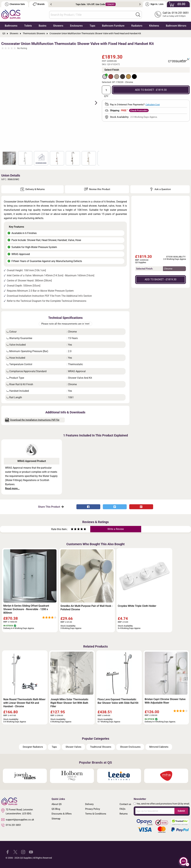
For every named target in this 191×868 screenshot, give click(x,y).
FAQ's (122, 809)
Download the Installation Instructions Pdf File (32, 420)
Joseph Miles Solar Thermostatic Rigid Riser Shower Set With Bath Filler (69, 703)
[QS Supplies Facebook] (8, 852)
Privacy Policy (93, 809)
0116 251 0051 (11, 825)
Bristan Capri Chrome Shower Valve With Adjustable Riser (165, 701)
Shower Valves (73, 747)
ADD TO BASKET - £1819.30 (151, 90)
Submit (181, 811)
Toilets (28, 26)
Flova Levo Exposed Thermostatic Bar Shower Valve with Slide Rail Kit (118, 701)
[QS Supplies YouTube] (31, 852)
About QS (57, 804)
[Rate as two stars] (74, 530)
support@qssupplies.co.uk (18, 820)
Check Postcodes (139, 110)
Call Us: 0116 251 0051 (176, 13)
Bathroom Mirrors (176, 26)
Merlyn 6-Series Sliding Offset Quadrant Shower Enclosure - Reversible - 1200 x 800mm (26, 609)
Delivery (89, 804)
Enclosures (76, 26)
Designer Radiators (33, 747)
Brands (39, 4)
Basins (42, 26)
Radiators (137, 26)
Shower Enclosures (130, 747)
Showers (58, 26)
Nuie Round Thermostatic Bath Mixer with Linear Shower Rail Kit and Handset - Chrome (24, 703)
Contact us (125, 804)
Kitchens (154, 26)
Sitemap (56, 819)
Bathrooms (11, 26)
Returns (124, 814)
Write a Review (116, 529)
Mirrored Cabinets (159, 747)
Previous (51, 4)
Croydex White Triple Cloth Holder (137, 606)
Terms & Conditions (96, 814)
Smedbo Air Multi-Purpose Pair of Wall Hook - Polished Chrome (87, 608)
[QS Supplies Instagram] (23, 852)
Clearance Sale (15, 4)
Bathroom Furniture (113, 26)
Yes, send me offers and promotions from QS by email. (163, 804)
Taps (92, 26)
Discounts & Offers (62, 814)
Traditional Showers (101, 747)
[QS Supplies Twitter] (15, 852)
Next (140, 4)
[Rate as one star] (72, 530)
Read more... (12, 488)
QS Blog (56, 809)
